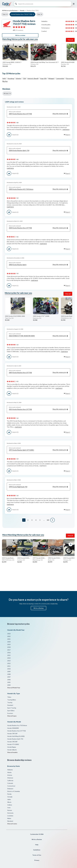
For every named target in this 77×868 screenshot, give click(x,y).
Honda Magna (12, 747)
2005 (9, 682)
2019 (9, 644)
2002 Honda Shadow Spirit (38, 265)
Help (37, 845)
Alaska (9, 772)
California (10, 780)
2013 (9, 661)
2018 (9, 647)
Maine (9, 818)
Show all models (12, 752)
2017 (9, 650)
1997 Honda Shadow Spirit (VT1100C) (38, 450)
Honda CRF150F (12, 734)
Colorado (10, 783)
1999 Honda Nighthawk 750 (38, 487)
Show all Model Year (14, 688)
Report (68, 135)
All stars (6, 93)
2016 (9, 653)
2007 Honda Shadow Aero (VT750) (38, 114)
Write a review (20, 35)
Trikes (9, 697)
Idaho (9, 799)
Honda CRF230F (12, 742)
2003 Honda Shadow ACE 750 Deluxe (38, 189)
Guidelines (37, 850)
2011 (9, 666)
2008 (9, 674)
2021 (9, 639)
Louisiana (10, 816)
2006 (9, 680)
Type (4, 14)
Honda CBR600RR (13, 728)
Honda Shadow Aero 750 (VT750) (21, 14)
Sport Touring (12, 708)
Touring (10, 702)
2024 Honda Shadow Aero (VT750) (38, 228)
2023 (9, 634)
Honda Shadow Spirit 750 (15, 739)
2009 (9, 671)
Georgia (10, 797)
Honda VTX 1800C (13, 744)
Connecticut (11, 786)
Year (39, 14)
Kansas (10, 810)
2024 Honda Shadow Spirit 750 (38, 151)
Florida (9, 794)
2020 (9, 642)
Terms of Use (37, 855)
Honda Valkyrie (12, 750)
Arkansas (10, 778)
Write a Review (39, 608)
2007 (9, 677)
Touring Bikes (12, 700)
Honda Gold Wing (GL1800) (16, 736)
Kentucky (10, 813)
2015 (9, 655)
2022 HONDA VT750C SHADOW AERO (38, 336)
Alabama (10, 770)
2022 (9, 636)
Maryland (10, 821)
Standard (10, 705)
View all (70, 40)
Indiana (10, 805)
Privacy (37, 860)
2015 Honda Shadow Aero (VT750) (38, 409)
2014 (9, 658)
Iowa (9, 808)
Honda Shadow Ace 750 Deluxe (17, 725)
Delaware (10, 789)
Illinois (9, 802)
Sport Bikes (11, 711)
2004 (9, 685)
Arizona (10, 775)
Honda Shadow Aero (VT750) (16, 731)
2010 (9, 669)
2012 (9, 663)
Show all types (12, 716)
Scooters (10, 713)
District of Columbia (14, 791)
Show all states (12, 824)
